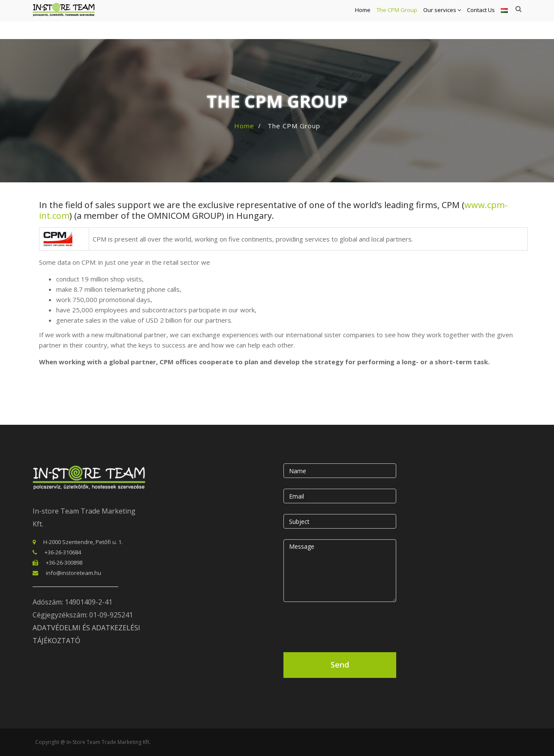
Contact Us (481, 20)
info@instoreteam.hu (74, 573)
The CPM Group (397, 20)
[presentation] (349, 625)
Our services (442, 20)
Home (363, 20)
